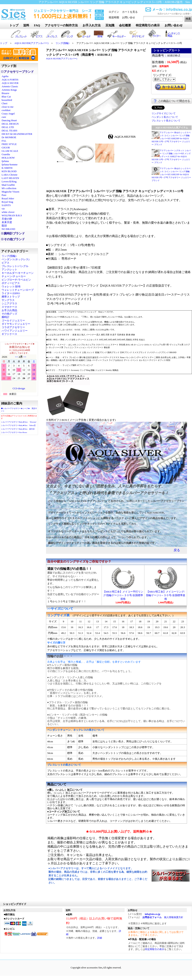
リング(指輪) (62, 43)
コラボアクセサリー (13, 327)
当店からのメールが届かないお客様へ (174, 14)
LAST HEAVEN (10, 178)
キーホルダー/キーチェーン (18, 273)
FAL (4, 141)
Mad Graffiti (8, 185)
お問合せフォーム (152, 917)
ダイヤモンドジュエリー (16, 324)
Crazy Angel (8, 114)
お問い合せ (128, 17)
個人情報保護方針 (174, 917)
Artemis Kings (9, 90)
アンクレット (9, 270)
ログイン (114, 12)
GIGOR (6, 147)
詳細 (100, 938)
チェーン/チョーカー (14, 276)
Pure (4, 195)
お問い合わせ (174, 25)
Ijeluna (5, 161)
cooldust (6, 110)
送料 (26, 25)
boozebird (7, 100)
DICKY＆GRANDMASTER (17, 134)
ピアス (5, 263)
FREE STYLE (9, 144)
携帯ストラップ (11, 297)
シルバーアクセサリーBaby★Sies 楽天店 (18, 429)
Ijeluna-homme (9, 164)
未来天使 (7, 222)
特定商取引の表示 (148, 25)
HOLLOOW (8, 158)
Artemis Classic (10, 86)
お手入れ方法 (92, 25)
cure (4, 117)
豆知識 (110, 25)
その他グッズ (9, 314)
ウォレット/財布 (11, 286)
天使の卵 (7, 219)
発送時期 (114, 17)
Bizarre (5, 93)
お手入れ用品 (9, 310)
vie (3, 209)
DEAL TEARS (9, 131)
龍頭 (4, 226)
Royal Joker (8, 198)
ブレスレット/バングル (15, 266)
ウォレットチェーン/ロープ (18, 290)
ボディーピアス (11, 283)
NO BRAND (8, 229)
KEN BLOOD (9, 171)
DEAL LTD (8, 127)
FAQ (37, 25)
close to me (7, 107)
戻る (177, 550)
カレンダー (19, 373)
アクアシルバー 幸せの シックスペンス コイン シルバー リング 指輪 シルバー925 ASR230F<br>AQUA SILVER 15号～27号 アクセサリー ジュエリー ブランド (171, 139)
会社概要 (125, 25)
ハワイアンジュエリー (15, 331)
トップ (14, 25)
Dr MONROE (9, 137)
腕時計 (5, 317)
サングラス (8, 300)
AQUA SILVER (10, 83)
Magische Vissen (10, 192)
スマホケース (9, 307)
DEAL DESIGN (10, 124)
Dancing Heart (9, 120)
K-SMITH (7, 168)
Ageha (5, 76)
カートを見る (130, 12)
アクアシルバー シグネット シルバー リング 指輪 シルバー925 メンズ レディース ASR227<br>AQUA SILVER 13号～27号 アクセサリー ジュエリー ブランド (171, 156)
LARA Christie (9, 175)
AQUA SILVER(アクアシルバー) (31, 43)
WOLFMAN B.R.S (12, 215)
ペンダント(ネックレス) (15, 259)
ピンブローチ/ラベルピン (16, 280)
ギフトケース (9, 334)
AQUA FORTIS (10, 80)
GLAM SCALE (10, 151)
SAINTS (6, 205)
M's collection (9, 188)
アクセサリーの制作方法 (61, 25)
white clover (8, 212)
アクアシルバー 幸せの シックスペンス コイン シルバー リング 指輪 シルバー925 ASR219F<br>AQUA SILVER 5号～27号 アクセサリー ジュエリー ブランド (171, 174)
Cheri (4, 103)
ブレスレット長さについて (166, 121)
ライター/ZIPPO (11, 293)
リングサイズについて (164, 113)
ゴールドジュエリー (13, 320)
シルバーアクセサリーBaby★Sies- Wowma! (19, 422)
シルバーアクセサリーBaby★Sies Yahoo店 (18, 425)
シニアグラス (9, 303)
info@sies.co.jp (152, 914)
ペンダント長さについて (165, 117)
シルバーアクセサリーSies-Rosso (14, 432)
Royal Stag (7, 202)
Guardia (6, 154)
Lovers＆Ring (9, 181)
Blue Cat (6, 97)
